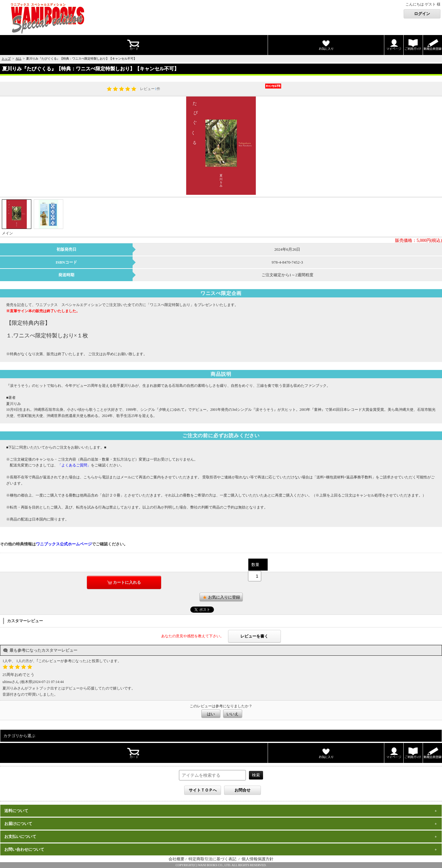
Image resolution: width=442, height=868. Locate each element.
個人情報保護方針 (258, 859)
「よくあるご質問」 (74, 465)
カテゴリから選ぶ (19, 736)
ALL (19, 59)
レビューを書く (254, 636)
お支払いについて (20, 837)
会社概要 (176, 859)
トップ (6, 59)
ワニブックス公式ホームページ (64, 544)
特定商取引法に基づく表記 (213, 859)
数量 (255, 565)
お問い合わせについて (24, 849)
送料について (16, 811)
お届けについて (18, 824)
